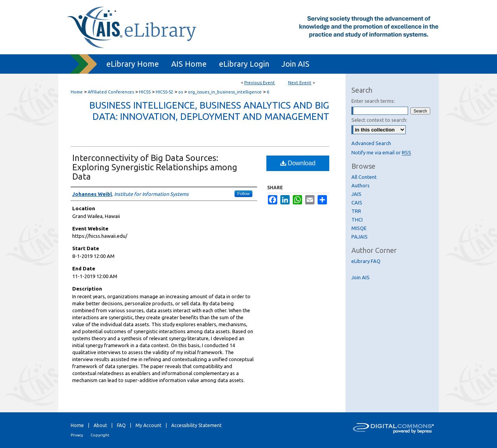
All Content (364, 177)
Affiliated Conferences (111, 92)
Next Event (300, 83)
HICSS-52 (165, 92)
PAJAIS (360, 237)
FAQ (121, 425)
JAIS (356, 194)
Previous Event (260, 83)
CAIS (357, 202)
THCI (357, 220)
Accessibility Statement (196, 425)
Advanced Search (371, 143)
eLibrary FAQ (366, 261)
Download (298, 163)
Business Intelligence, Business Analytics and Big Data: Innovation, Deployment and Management (209, 111)
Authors (361, 185)
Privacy (77, 435)
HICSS (145, 92)
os (181, 92)
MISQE (359, 228)
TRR (356, 211)
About (100, 425)
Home (77, 92)
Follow (243, 194)
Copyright (100, 435)
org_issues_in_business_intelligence (225, 92)
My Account (149, 425)
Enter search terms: (373, 101)
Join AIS (361, 277)
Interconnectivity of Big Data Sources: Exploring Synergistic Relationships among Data (155, 167)
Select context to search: (379, 120)
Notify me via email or (381, 152)
